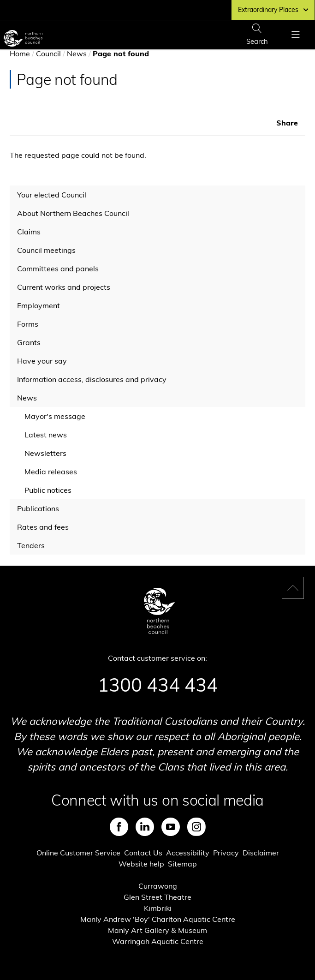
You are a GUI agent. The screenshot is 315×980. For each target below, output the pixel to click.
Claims (29, 232)
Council (48, 54)
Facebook (119, 827)
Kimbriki (158, 908)
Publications (38, 508)
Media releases (51, 472)
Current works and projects (64, 287)
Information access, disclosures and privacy (92, 379)
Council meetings (46, 250)
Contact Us (143, 853)
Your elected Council (52, 195)
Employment (39, 305)
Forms (28, 324)
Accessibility (188, 853)
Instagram (196, 827)
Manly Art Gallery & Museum (157, 930)
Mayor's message (55, 416)
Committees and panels (58, 269)
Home (20, 54)
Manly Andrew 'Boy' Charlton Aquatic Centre (158, 919)
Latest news (46, 435)
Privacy (226, 853)
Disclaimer (261, 853)
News (77, 54)
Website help (141, 864)
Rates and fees (43, 527)
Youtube (171, 827)
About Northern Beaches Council (73, 213)
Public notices (48, 490)
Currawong (158, 886)
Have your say (42, 361)
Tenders (31, 545)
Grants (29, 342)
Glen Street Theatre (157, 897)
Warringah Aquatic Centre (158, 941)
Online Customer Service (78, 853)
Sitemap (182, 864)
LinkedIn (145, 827)
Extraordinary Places (273, 10)
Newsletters (45, 453)
